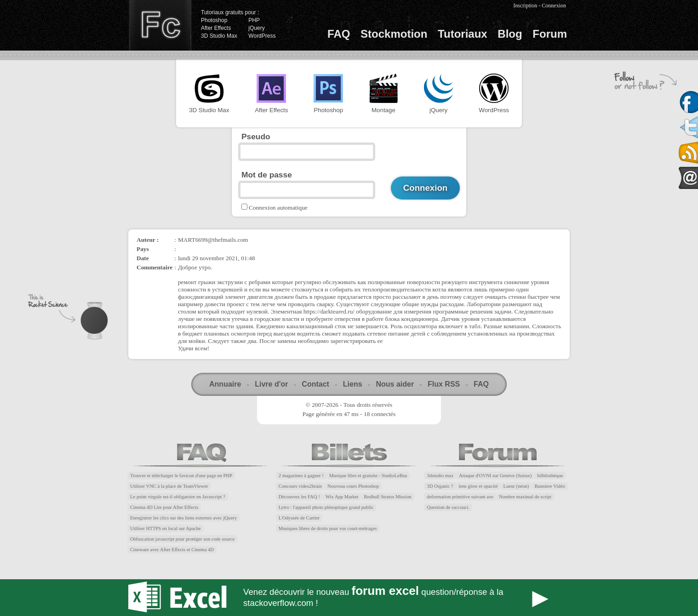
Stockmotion (394, 34)
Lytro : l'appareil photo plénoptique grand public (326, 507)
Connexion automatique (278, 208)
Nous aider (395, 384)
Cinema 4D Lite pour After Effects (164, 507)
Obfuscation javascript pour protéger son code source (182, 539)
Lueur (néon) (516, 486)
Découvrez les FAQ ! (299, 497)
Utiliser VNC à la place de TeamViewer (169, 486)
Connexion (554, 6)
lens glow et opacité (478, 486)
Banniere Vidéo (549, 486)
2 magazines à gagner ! (301, 476)
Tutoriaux (463, 34)
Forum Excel (349, 598)
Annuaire (225, 384)
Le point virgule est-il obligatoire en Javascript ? (178, 497)
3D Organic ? (440, 486)
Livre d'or (271, 384)
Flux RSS (444, 384)
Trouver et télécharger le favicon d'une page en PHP (181, 476)
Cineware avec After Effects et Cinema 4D (172, 550)
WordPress (262, 36)
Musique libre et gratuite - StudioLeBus (368, 476)
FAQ (339, 34)
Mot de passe (267, 175)
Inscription (525, 6)
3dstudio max (440, 476)
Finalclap (160, 25)
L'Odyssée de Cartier (299, 518)
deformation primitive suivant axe (460, 497)
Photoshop (214, 20)
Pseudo (256, 137)
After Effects (216, 28)
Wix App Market (342, 497)
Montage (383, 94)
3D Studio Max (219, 36)
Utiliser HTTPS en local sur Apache (166, 528)
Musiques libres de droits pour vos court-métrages (328, 528)
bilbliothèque (550, 476)
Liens (353, 384)
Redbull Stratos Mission (388, 497)
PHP (254, 20)
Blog (510, 34)
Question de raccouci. (448, 507)
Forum (550, 34)
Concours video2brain (300, 486)
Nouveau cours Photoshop (353, 486)
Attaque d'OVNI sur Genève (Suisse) (495, 476)
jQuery (256, 28)
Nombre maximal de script (525, 497)
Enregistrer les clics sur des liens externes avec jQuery (183, 518)
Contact (315, 384)
